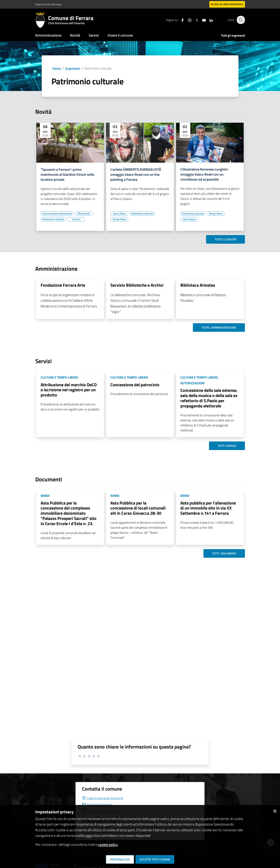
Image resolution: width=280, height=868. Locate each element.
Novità (75, 35)
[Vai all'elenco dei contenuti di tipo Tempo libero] (119, 219)
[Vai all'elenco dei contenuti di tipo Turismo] (76, 219)
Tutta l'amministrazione (219, 327)
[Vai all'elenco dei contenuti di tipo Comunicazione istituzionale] (57, 214)
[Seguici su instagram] (188, 20)
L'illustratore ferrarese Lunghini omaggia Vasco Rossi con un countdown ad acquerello (204, 174)
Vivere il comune (120, 35)
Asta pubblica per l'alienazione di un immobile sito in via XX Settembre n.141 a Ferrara (208, 508)
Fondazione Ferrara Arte (63, 285)
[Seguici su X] (195, 20)
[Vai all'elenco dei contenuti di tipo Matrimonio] (84, 214)
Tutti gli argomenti (233, 35)
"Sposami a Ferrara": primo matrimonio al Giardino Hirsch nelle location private (67, 174)
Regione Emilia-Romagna (48, 4)
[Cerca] (241, 20)
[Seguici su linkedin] (209, 20)
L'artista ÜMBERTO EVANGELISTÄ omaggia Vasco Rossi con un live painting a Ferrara (136, 174)
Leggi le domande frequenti (103, 798)
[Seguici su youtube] (202, 20)
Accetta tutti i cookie (155, 859)
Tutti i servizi (227, 446)
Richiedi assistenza (97, 804)
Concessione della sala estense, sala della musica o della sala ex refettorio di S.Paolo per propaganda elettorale (209, 398)
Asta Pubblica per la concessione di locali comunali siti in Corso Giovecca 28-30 (138, 508)
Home (57, 68)
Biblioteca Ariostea (198, 285)
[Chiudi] (275, 810)
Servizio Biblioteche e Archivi (137, 285)
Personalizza (120, 859)
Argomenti (73, 68)
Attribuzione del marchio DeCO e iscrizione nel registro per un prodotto (69, 390)
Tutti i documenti (224, 553)
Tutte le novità (226, 239)
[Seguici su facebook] (180, 20)
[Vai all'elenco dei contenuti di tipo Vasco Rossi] (119, 214)
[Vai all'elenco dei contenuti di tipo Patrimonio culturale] (53, 219)
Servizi (94, 35)
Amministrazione (48, 35)
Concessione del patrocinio (135, 385)
